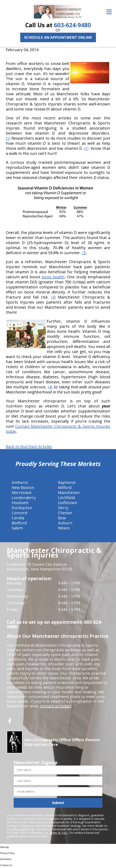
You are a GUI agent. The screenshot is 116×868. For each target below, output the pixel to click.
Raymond (67, 482)
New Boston (23, 487)
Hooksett (20, 503)
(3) (53, 297)
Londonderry (24, 498)
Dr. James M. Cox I (56, 833)
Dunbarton (22, 508)
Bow (62, 518)
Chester (65, 513)
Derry (63, 508)
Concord (19, 513)
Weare (64, 528)
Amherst (20, 482)
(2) (84, 253)
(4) (50, 387)
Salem (17, 528)
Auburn (65, 523)
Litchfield (66, 498)
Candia (18, 518)
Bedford (19, 523)
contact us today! (56, 706)
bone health (53, 277)
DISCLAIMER (20, 829)
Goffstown (68, 503)
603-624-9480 (72, 25)
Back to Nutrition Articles (29, 447)
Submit (58, 803)
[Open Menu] (109, 12)
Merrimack (22, 493)
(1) (8, 138)
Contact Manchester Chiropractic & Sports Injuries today (58, 429)
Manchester (69, 493)
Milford (65, 487)
